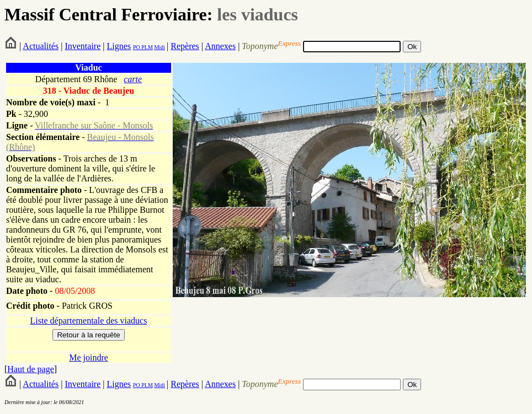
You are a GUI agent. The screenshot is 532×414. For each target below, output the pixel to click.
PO (137, 47)
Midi (159, 47)
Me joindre (89, 357)
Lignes (119, 46)
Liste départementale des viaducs (89, 321)
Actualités (41, 46)
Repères (185, 46)
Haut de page (30, 369)
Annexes (220, 46)
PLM (147, 47)
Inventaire (83, 46)
